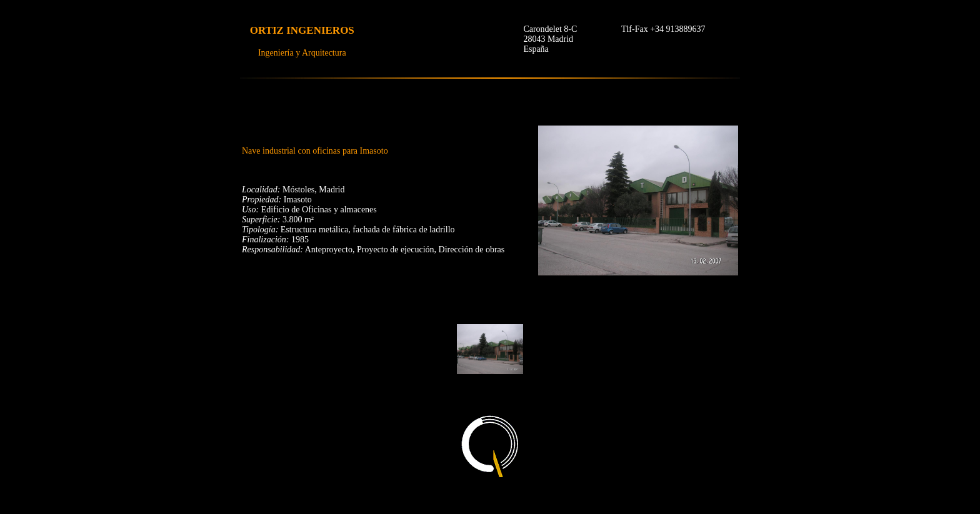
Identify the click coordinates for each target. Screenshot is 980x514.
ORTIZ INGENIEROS (302, 30)
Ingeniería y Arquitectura (302, 53)
